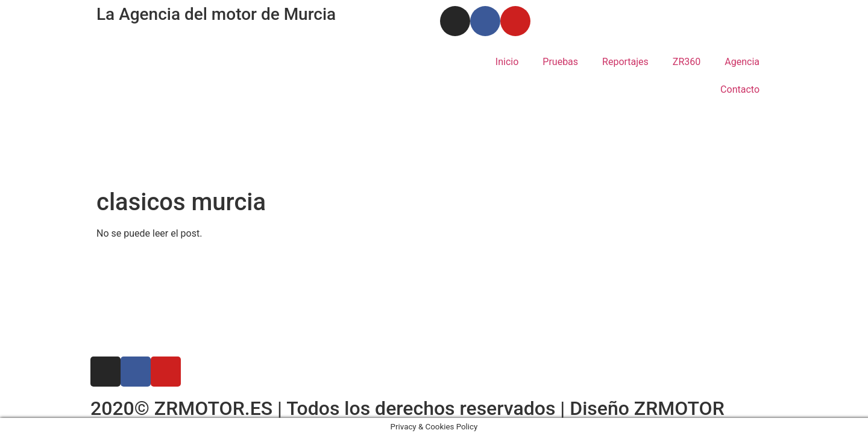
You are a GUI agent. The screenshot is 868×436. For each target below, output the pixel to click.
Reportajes (625, 62)
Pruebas (560, 62)
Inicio (507, 62)
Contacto (740, 89)
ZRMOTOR (679, 408)
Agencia (742, 62)
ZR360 (687, 62)
